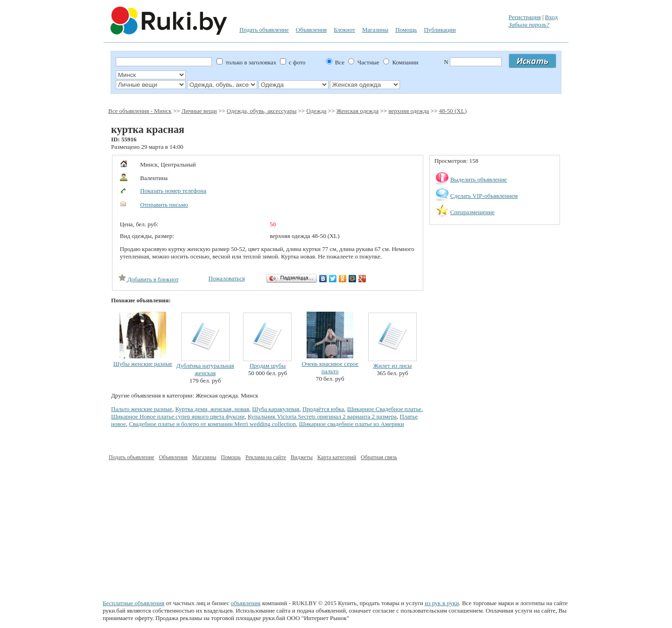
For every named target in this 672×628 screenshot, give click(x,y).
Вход (551, 17)
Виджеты (302, 457)
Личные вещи (199, 111)
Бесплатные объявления (133, 603)
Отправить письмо (164, 205)
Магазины (375, 30)
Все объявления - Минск (140, 111)
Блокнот (344, 30)
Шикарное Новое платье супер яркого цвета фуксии (178, 416)
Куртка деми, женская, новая (212, 409)
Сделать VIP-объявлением (484, 196)
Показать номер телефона (173, 191)
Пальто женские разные (142, 409)
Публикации (440, 30)
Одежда (317, 111)
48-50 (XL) (453, 111)
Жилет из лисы (392, 366)
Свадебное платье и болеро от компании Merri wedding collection (212, 424)
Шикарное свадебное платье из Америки (352, 424)
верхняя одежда (409, 111)
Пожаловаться (227, 278)
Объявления (311, 30)
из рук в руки (442, 603)
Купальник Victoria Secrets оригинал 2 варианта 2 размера (322, 416)
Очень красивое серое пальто (330, 367)
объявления (246, 603)
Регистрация (525, 17)
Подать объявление (264, 30)
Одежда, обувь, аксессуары (262, 111)
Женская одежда (357, 111)
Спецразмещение (472, 212)
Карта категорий (337, 457)
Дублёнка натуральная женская (205, 369)
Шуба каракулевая (276, 409)
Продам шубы (268, 366)
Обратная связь (379, 457)
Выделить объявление (479, 179)
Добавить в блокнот (149, 279)
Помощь (406, 30)
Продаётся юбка (323, 409)
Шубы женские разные (143, 364)
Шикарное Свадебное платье (384, 409)
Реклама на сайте (266, 457)
